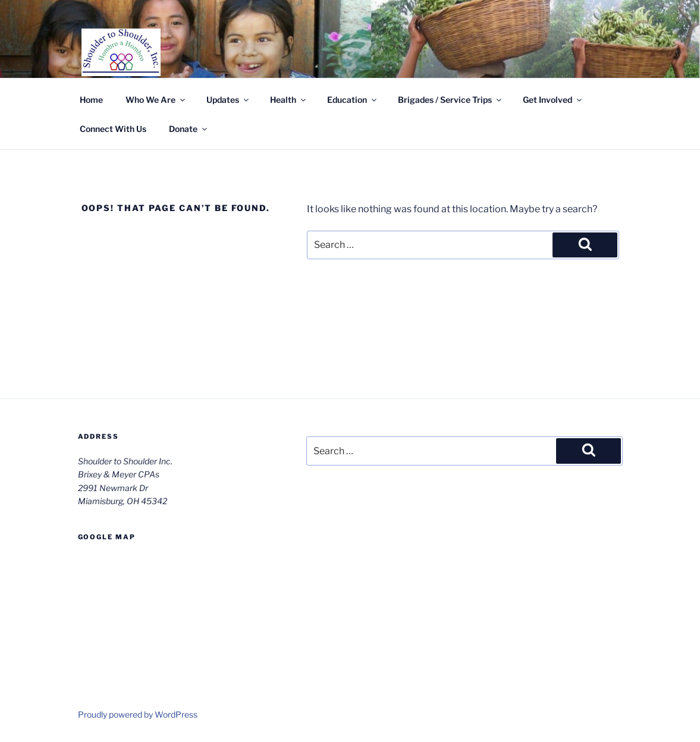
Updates (228, 100)
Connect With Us (113, 129)
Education (353, 100)
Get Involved (553, 100)
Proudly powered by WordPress (138, 714)
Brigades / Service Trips (451, 100)
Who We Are (156, 100)
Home (91, 100)
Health (289, 100)
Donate (189, 129)
